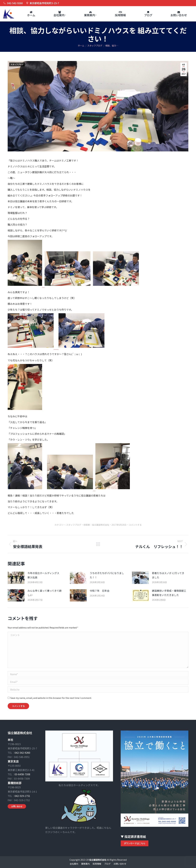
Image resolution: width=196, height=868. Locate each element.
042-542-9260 (22, 753)
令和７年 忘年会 (100, 591)
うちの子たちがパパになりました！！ (107, 575)
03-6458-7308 (22, 774)
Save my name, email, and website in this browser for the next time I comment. (51, 698)
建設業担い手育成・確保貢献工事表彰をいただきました (169, 593)
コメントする (135, 525)
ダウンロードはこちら (135, 843)
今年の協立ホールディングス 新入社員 (45, 575)
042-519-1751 (22, 796)
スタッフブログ (17, 65)
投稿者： (96, 525)
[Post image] (16, 578)
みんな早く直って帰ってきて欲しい (45, 593)
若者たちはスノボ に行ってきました (168, 575)
